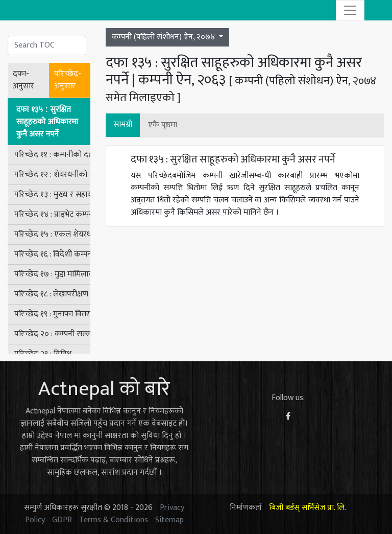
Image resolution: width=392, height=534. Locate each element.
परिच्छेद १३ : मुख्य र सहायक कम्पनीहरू (52, 194)
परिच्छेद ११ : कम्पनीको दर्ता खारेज (52, 155)
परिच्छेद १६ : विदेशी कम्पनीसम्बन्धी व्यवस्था (52, 254)
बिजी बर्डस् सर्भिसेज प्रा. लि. (308, 508)
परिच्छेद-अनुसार (68, 80)
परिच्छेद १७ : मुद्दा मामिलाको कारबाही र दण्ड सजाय (52, 274)
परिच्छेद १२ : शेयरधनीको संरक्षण (52, 175)
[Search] (47, 45)
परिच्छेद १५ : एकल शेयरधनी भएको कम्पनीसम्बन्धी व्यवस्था (52, 234)
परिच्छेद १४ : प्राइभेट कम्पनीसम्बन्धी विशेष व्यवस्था (52, 214)
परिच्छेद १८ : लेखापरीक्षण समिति (52, 294)
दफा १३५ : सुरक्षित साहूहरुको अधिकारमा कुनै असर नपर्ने (47, 121)
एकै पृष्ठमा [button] (163, 125)
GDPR (62, 520)
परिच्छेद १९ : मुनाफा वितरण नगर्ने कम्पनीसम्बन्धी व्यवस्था (52, 314)
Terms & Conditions (114, 520)
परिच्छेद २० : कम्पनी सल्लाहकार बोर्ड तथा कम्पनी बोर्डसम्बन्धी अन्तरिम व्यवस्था (52, 334)
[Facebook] (288, 417)
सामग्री (123, 124)
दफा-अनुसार (23, 80)
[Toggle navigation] (350, 10)
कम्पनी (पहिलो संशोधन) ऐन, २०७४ (164, 37)
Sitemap (169, 520)
